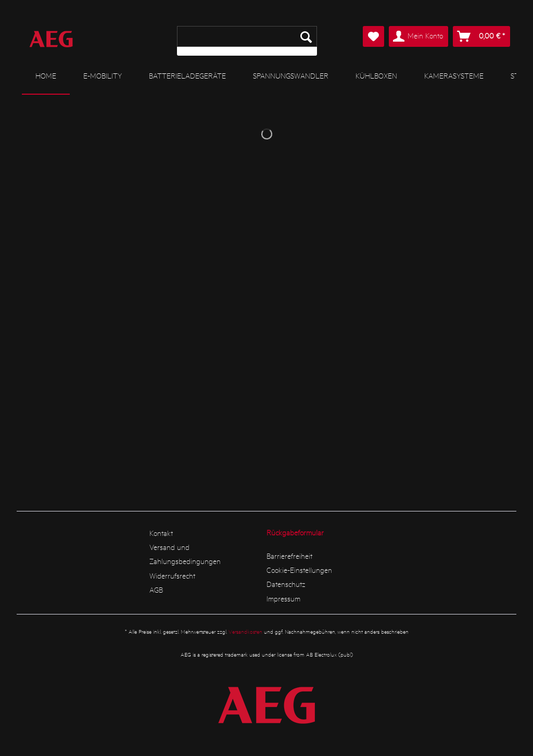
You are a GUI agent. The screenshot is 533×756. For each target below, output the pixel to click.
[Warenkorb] (481, 36)
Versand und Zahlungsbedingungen (185, 554)
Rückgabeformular (295, 532)
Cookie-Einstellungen (299, 570)
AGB (156, 590)
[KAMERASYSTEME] (454, 75)
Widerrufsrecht (172, 575)
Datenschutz (286, 584)
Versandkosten (245, 631)
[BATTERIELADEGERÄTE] (187, 75)
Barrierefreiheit (289, 556)
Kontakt (161, 533)
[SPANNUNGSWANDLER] (291, 75)
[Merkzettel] (373, 36)
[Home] (46, 76)
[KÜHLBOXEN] (376, 75)
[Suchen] (306, 36)
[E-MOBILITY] (103, 75)
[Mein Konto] (418, 36)
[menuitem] (247, 41)
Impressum (283, 598)
